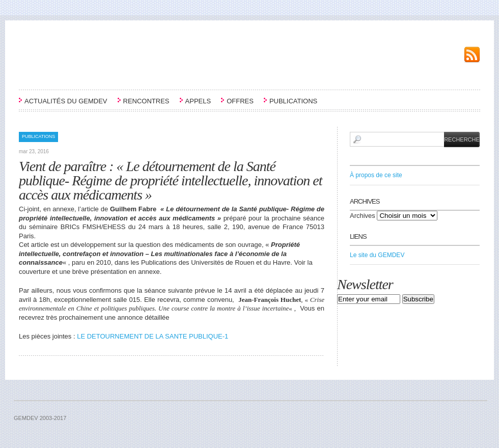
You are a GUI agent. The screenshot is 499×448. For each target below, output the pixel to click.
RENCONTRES (146, 101)
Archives (363, 216)
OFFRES (240, 101)
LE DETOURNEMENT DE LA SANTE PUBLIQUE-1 (153, 336)
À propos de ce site (376, 175)
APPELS (198, 101)
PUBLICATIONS (293, 101)
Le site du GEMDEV (377, 255)
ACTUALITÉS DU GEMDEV (66, 101)
